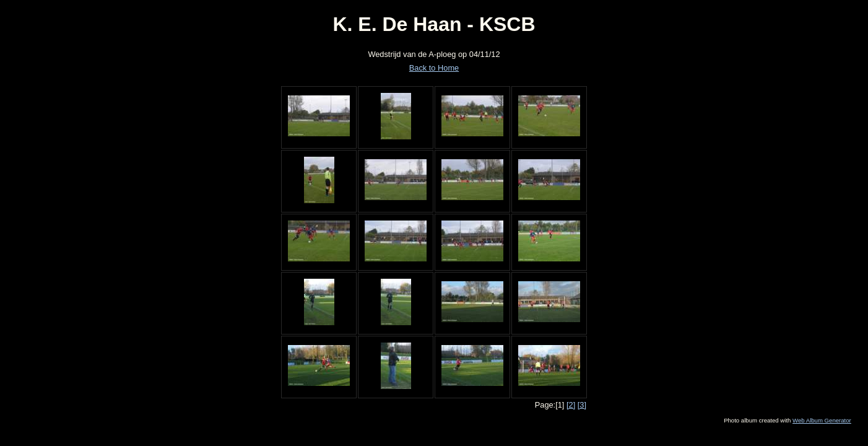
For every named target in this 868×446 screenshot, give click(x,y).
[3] (582, 405)
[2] (571, 405)
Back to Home (434, 68)
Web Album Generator (822, 420)
